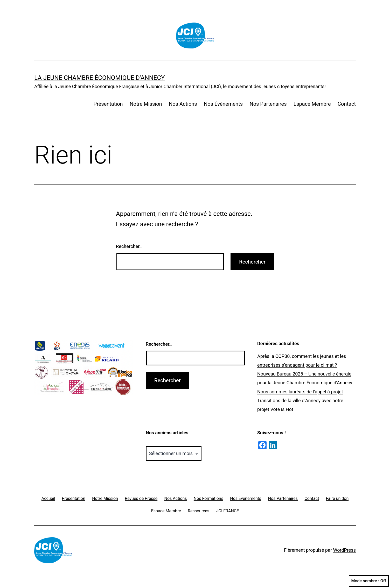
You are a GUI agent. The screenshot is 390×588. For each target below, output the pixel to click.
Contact (347, 104)
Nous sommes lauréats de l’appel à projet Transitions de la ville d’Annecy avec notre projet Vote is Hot (300, 401)
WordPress (344, 550)
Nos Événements (223, 104)
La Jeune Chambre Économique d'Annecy (99, 78)
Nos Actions (183, 104)
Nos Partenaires (268, 104)
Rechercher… (129, 246)
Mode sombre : (369, 581)
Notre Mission (146, 104)
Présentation (108, 104)
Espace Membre (312, 104)
